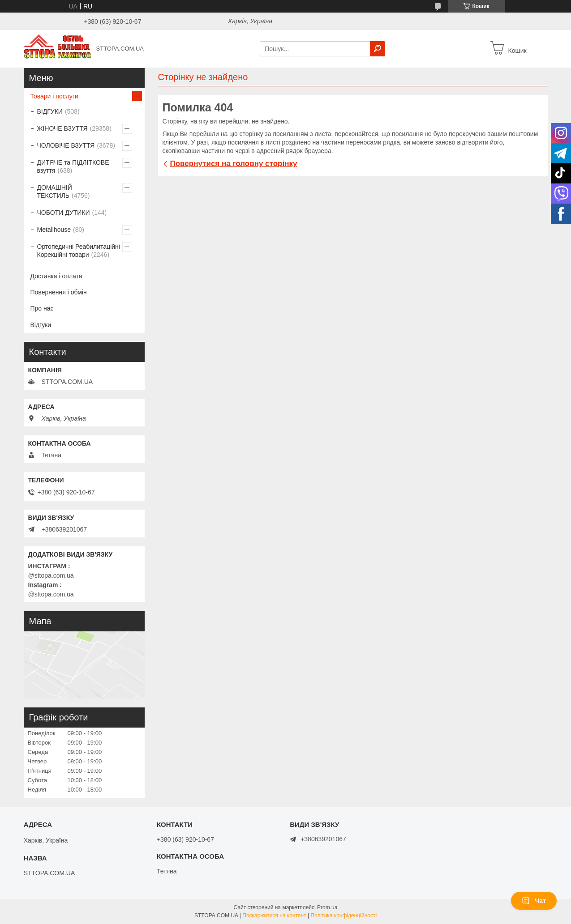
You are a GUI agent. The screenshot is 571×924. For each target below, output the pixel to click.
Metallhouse (54, 230)
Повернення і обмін (59, 292)
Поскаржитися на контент (274, 915)
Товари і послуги (54, 96)
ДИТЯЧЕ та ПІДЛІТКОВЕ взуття (73, 166)
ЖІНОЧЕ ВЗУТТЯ (62, 128)
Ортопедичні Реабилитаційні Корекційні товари (79, 251)
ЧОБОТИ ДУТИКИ (64, 213)
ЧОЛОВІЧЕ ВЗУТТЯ (66, 145)
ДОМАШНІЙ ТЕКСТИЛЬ (55, 192)
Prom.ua (327, 907)
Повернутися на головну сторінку (234, 164)
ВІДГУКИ (50, 111)
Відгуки (41, 325)
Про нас (42, 308)
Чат (534, 901)
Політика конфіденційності (343, 915)
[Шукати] (378, 49)
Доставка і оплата (56, 276)
